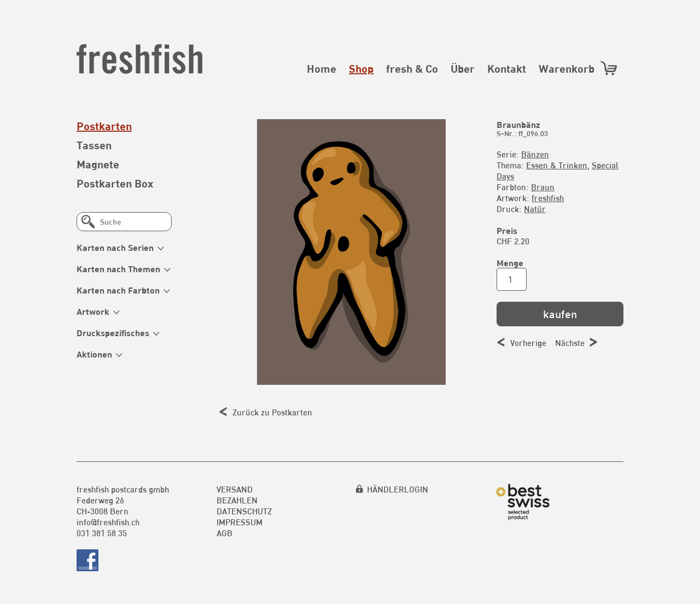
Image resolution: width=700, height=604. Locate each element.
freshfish (548, 198)
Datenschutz (244, 511)
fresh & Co (412, 68)
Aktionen (94, 354)
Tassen (94, 145)
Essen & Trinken (557, 165)
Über (463, 68)
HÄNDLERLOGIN (398, 489)
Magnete (98, 164)
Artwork (93, 311)
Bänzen (535, 154)
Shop (361, 68)
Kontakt (507, 68)
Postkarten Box (115, 183)
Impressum (240, 522)
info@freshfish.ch (108, 522)
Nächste (570, 343)
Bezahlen (237, 500)
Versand (235, 489)
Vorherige (528, 343)
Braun (543, 187)
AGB (224, 533)
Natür (535, 209)
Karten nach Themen (118, 269)
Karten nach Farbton (118, 290)
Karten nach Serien (115, 247)
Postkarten (104, 126)
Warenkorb (578, 68)
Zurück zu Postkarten (272, 412)
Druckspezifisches (113, 333)
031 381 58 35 (102, 533)
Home (322, 68)
